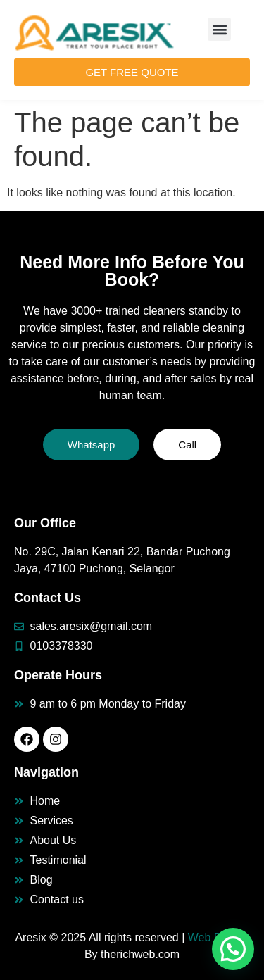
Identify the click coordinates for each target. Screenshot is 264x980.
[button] (219, 29)
